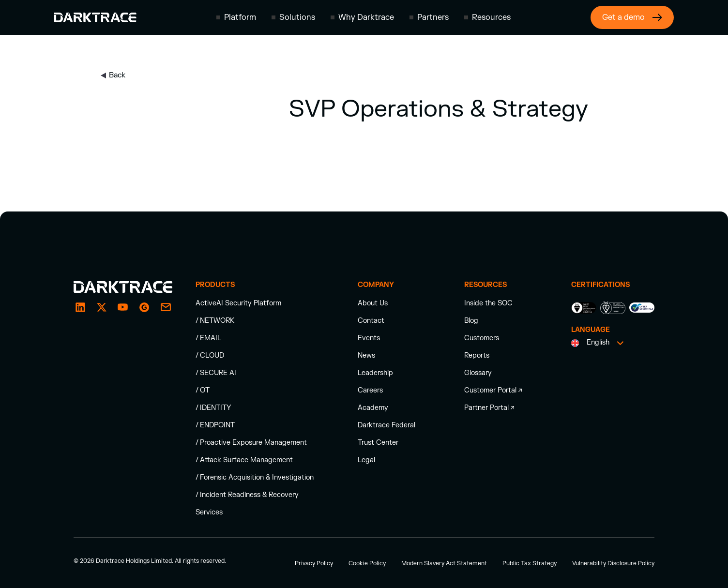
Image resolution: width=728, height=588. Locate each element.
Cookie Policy (367, 563)
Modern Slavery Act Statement (444, 563)
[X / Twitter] (102, 307)
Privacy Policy (314, 563)
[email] (144, 307)
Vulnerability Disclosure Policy (613, 563)
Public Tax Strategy (530, 563)
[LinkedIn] (80, 307)
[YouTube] (123, 307)
